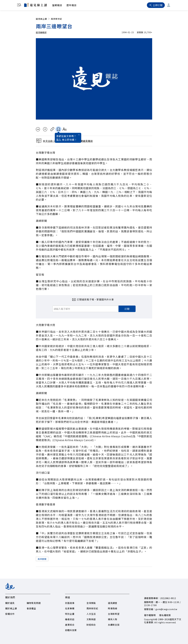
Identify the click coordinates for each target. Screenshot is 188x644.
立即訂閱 (156, 5)
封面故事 (70, 603)
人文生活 (91, 614)
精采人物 (113, 619)
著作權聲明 (150, 615)
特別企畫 (70, 614)
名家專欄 (70, 608)
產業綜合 (70, 625)
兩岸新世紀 (56, 19)
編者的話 (70, 619)
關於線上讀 (11, 608)
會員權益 (31, 608)
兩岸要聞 (42, 559)
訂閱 (127, 309)
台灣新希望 (114, 614)
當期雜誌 (57, 5)
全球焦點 (91, 603)
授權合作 (10, 614)
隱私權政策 (165, 615)
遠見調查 (113, 603)
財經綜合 (91, 625)
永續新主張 (114, 625)
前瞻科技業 (71, 630)
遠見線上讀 (43, 19)
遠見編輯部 (41, 32)
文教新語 (91, 619)
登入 (59, 140)
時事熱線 (113, 608)
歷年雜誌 (72, 5)
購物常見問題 (34, 603)
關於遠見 (10, 603)
